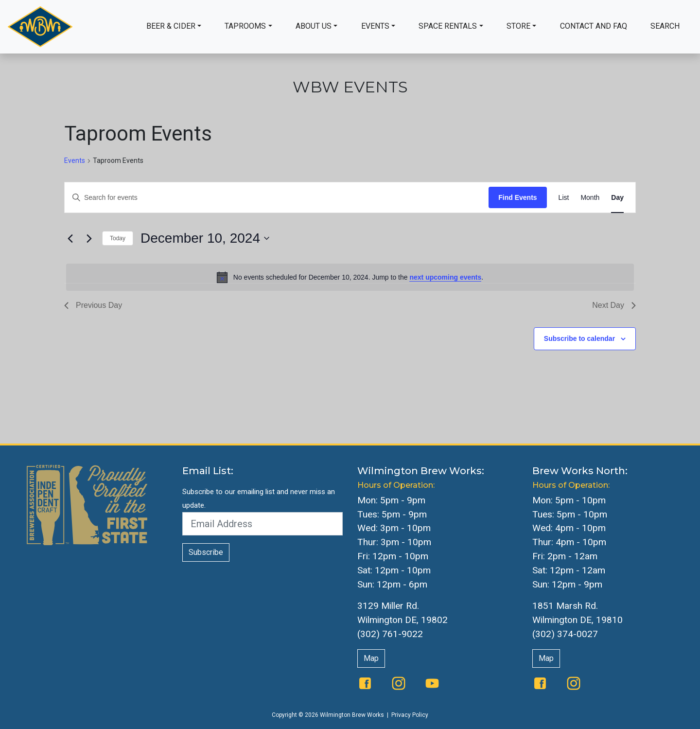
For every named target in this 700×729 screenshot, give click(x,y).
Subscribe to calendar (579, 338)
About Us (314, 26)
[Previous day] (70, 238)
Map (371, 658)
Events (375, 26)
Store (518, 26)
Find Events (517, 197)
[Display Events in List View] (564, 198)
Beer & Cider (171, 26)
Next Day (614, 305)
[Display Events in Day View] (617, 198)
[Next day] (89, 238)
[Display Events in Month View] (590, 198)
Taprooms (245, 26)
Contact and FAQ (594, 26)
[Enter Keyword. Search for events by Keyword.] (277, 198)
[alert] (350, 277)
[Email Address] (262, 524)
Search (665, 26)
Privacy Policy (410, 715)
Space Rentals (448, 26)
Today (118, 238)
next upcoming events (445, 277)
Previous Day (93, 305)
